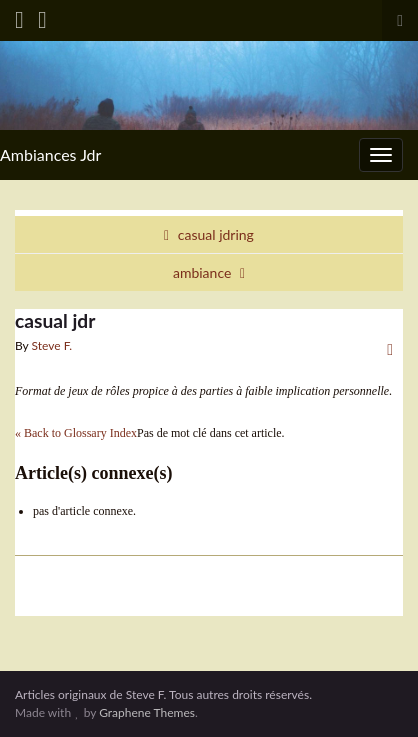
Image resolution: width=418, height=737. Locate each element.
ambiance (202, 272)
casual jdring (216, 234)
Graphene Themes (147, 712)
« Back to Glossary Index (76, 433)
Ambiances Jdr (50, 154)
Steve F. (52, 345)
